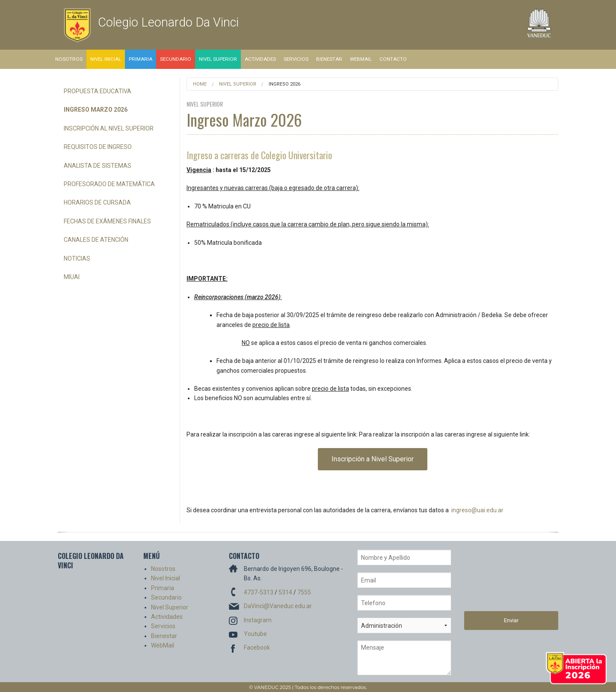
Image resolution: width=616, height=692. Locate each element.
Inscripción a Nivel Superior (373, 459)
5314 (285, 592)
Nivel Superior (218, 59)
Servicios (296, 59)
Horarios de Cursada (97, 202)
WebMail (361, 59)
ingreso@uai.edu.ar (477, 510)
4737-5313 (259, 592)
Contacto (393, 59)
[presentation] (499, 580)
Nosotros (69, 59)
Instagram (258, 620)
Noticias (77, 258)
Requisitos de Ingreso (98, 147)
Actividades (260, 59)
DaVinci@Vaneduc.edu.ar (278, 606)
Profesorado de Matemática (109, 184)
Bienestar (329, 59)
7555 (304, 592)
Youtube (255, 634)
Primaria (141, 59)
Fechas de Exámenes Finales (107, 221)
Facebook (257, 647)
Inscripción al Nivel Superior (109, 128)
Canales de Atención (96, 240)
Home (200, 84)
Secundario (176, 59)
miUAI (72, 277)
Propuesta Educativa (98, 91)
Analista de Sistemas (98, 166)
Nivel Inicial (106, 59)
